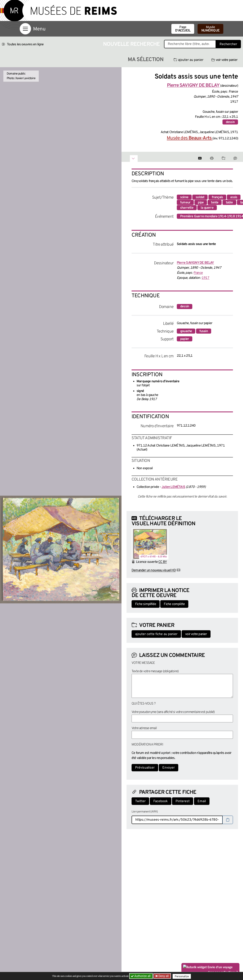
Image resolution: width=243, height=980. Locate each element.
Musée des (190, 138)
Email (202, 801)
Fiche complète (174, 604)
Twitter (140, 801)
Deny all (164, 976)
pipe (201, 203)
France (198, 273)
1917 (206, 278)
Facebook (161, 801)
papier (185, 339)
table (229, 203)
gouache (186, 331)
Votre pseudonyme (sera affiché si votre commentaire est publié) (173, 712)
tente (215, 203)
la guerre (207, 208)
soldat (200, 197)
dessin (230, 122)
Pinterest (183, 801)
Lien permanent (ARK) (145, 812)
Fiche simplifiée (146, 604)
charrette (187, 208)
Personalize (183, 976)
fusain (204, 331)
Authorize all (141, 976)
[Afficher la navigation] (25, 29)
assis (234, 197)
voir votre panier (224, 60)
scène (184, 197)
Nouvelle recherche (132, 44)
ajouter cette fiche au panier (156, 634)
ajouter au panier (189, 60)
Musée (210, 29)
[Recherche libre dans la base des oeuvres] (190, 44)
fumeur (185, 203)
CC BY (163, 562)
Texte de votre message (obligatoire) (155, 671)
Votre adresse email (144, 728)
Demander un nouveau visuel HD (154, 570)
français (217, 197)
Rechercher (228, 44)
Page (183, 29)
